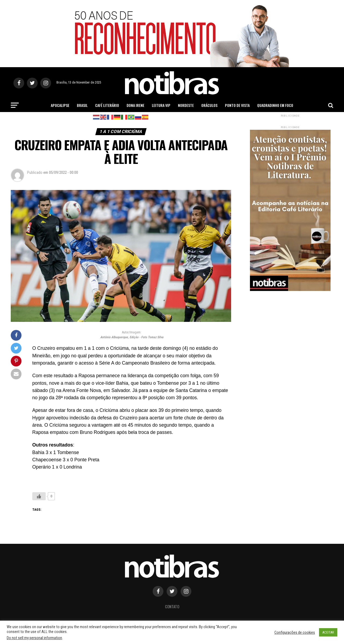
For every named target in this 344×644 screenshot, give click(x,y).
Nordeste (186, 105)
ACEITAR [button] (328, 632)
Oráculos (209, 105)
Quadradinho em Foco (275, 105)
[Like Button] (39, 496)
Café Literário (107, 105)
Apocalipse (60, 105)
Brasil (82, 105)
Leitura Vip (161, 105)
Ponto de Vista (237, 105)
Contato (172, 607)
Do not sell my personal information (34, 638)
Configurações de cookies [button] (295, 632)
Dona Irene (135, 105)
